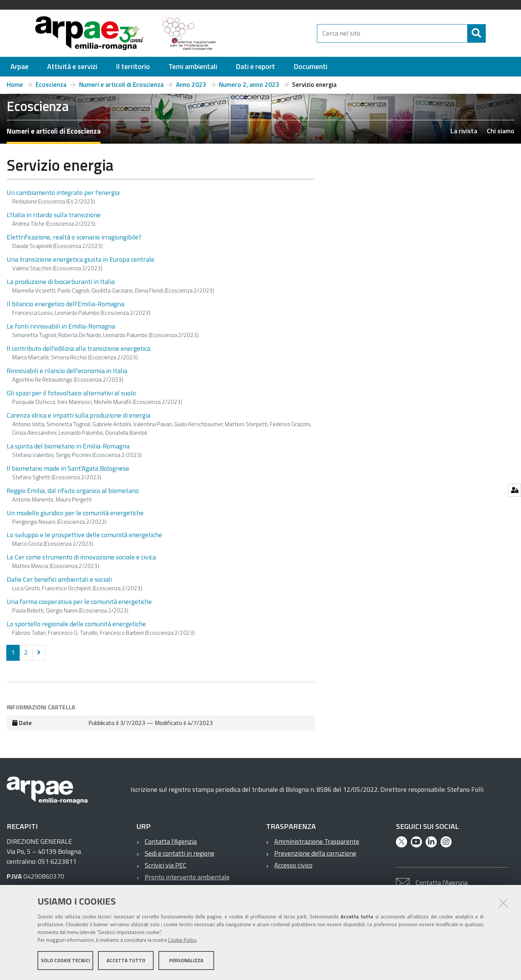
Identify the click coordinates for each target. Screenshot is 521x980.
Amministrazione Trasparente (317, 841)
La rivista (464, 131)
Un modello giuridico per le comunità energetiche (75, 513)
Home (15, 85)
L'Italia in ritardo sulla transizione (54, 215)
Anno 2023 (191, 85)
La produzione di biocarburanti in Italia (61, 282)
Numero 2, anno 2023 (249, 85)
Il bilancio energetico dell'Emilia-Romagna (65, 304)
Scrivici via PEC (166, 865)
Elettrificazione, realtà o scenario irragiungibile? (74, 237)
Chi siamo (501, 131)
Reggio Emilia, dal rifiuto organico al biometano (73, 491)
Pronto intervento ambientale (187, 877)
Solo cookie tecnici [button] (65, 961)
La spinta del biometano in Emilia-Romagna (68, 446)
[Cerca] (492, 33)
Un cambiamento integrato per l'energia (63, 192)
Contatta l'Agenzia (171, 841)
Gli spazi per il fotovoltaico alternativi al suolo (71, 393)
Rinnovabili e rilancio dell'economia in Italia (67, 371)
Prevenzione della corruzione (315, 853)
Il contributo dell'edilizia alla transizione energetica (78, 348)
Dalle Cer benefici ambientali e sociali (59, 579)
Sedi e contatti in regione (180, 853)
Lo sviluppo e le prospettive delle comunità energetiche (84, 535)
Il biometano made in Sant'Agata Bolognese (68, 468)
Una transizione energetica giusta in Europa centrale (81, 259)
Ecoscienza (51, 85)
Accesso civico (293, 865)
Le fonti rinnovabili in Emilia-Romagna (61, 326)
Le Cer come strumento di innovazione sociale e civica (81, 557)
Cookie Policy (182, 940)
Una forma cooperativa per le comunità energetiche (79, 602)
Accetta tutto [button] (126, 961)
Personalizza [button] (186, 961)
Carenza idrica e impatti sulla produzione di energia (78, 415)
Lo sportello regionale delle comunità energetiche (76, 624)
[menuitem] (19, 67)
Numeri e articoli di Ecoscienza (121, 85)
